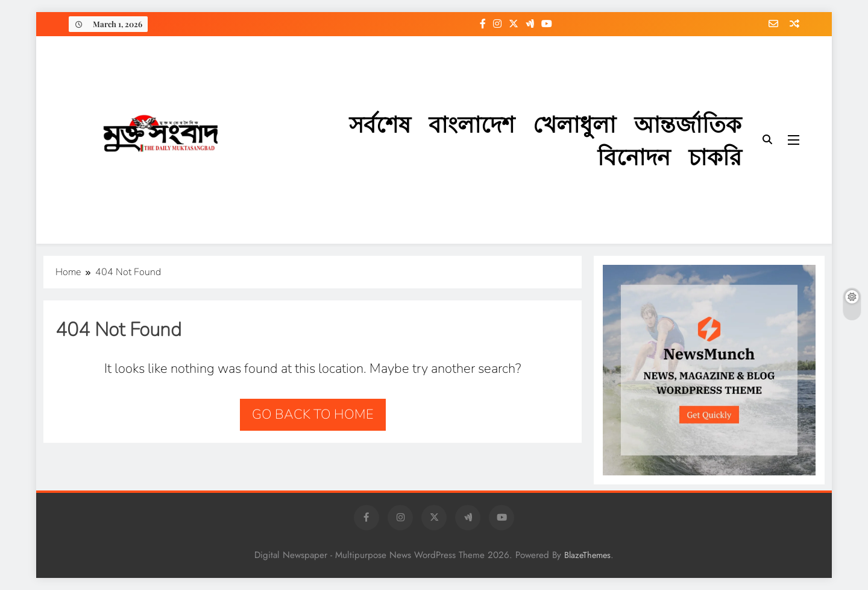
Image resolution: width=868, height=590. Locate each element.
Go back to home (313, 414)
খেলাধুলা (574, 123)
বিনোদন (634, 156)
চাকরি (715, 156)
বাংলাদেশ (472, 123)
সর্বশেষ (380, 123)
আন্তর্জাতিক (688, 123)
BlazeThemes (587, 555)
